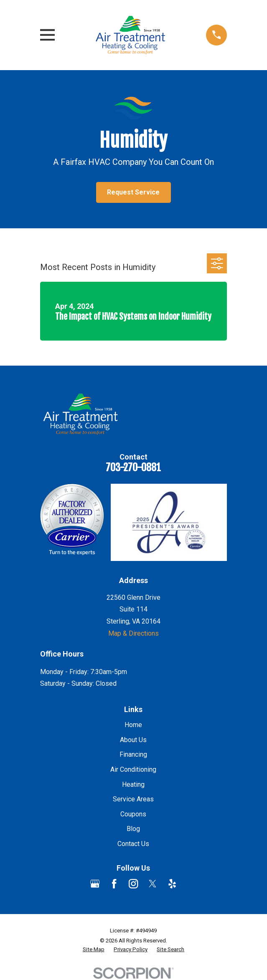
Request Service (133, 192)
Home (133, 725)
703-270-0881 (133, 467)
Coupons (133, 814)
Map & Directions (133, 633)
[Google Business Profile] (95, 884)
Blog (133, 829)
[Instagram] (133, 884)
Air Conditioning (133, 769)
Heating (133, 784)
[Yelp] (172, 884)
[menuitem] (94, 950)
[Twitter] (153, 884)
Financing (133, 754)
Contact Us (133, 844)
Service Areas (133, 799)
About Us (133, 740)
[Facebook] (114, 884)
